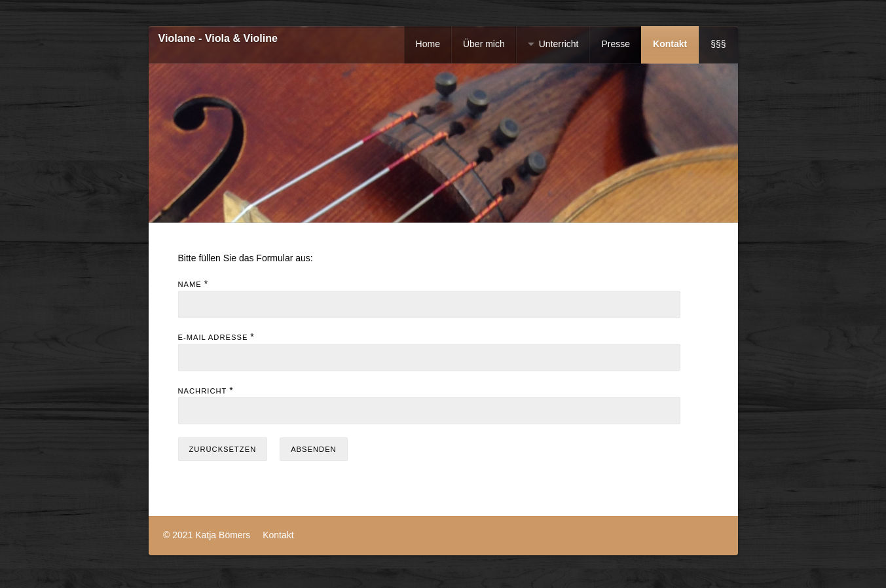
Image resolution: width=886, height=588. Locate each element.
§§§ (718, 44)
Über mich (484, 44)
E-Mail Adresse (213, 337)
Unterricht (559, 44)
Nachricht (203, 391)
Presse (616, 44)
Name (190, 284)
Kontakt (670, 44)
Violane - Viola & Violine (218, 38)
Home (428, 44)
